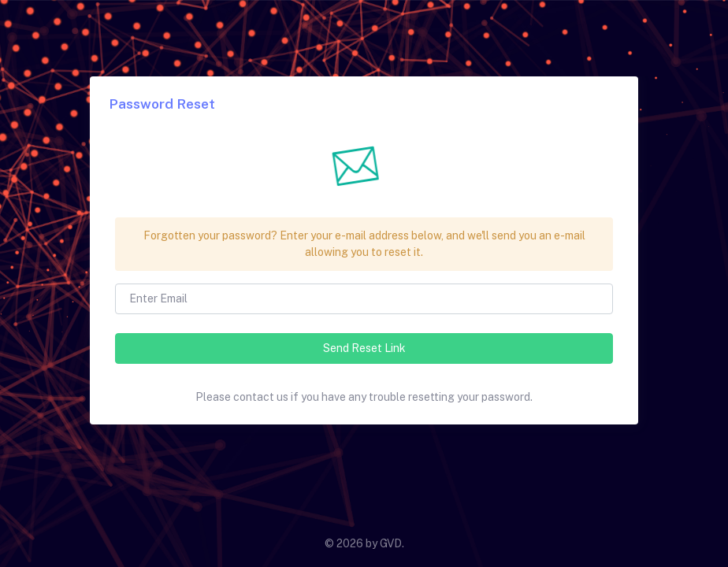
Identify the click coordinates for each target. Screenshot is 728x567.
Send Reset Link (364, 348)
